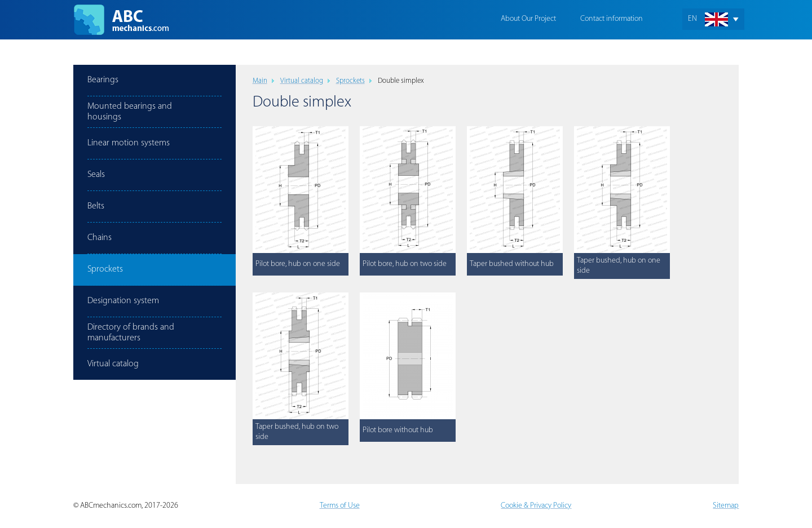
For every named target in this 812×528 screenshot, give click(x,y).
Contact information (612, 19)
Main (260, 81)
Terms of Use (340, 506)
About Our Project (528, 19)
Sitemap (726, 506)
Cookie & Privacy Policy (536, 506)
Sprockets (350, 81)
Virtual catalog (302, 81)
